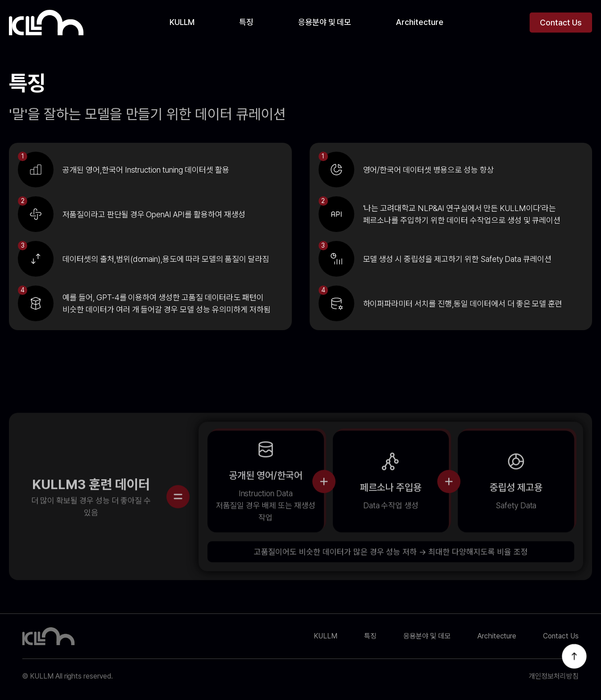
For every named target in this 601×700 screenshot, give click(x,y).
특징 (246, 22)
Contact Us (561, 23)
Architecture (420, 22)
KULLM (182, 22)
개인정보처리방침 (554, 676)
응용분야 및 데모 (325, 22)
